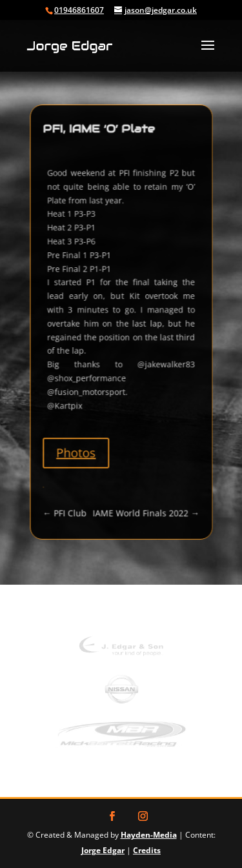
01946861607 (79, 10)
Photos (79, 441)
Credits (147, 850)
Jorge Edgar (103, 850)
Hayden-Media (149, 835)
